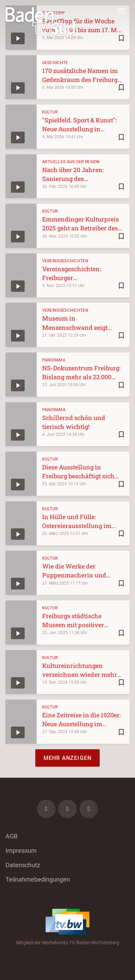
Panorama (54, 360)
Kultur (50, 112)
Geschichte (55, 63)
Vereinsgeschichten (65, 261)
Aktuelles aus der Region (71, 162)
